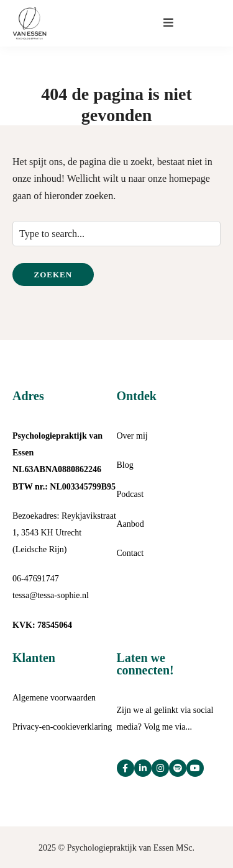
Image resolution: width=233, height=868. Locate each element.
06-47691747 (36, 579)
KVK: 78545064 (42, 625)
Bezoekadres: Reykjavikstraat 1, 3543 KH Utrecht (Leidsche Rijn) (64, 533)
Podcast (130, 494)
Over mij (132, 436)
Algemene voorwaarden (54, 698)
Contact (130, 553)
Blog (125, 465)
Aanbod (130, 524)
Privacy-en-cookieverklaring (62, 727)
